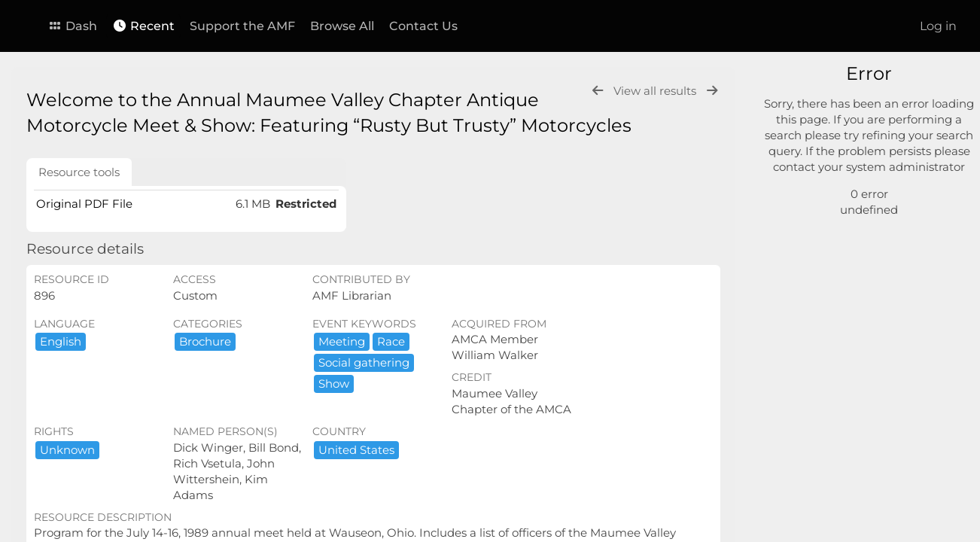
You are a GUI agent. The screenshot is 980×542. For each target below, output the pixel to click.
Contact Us (423, 26)
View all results (656, 91)
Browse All (342, 26)
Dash (72, 26)
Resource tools (79, 172)
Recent (143, 26)
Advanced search (833, 188)
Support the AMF (242, 26)
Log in (938, 26)
